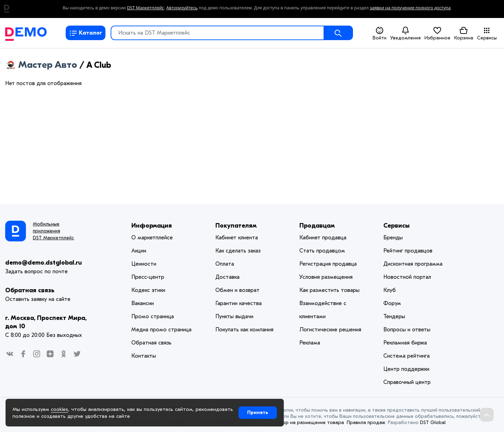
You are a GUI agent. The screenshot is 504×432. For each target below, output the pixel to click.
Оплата (225, 264)
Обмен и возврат (237, 290)
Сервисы (487, 34)
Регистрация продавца (328, 264)
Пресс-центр (148, 277)
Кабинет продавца (323, 238)
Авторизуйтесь (182, 8)
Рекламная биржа (405, 343)
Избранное (437, 33)
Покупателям (236, 226)
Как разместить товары (329, 290)
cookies (59, 409)
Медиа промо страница (161, 330)
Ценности (144, 264)
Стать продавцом (322, 251)
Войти (380, 34)
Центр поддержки (406, 369)
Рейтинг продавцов (408, 251)
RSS (109, 66)
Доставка (227, 277)
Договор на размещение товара (306, 422)
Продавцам (317, 226)
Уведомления (405, 33)
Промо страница (153, 316)
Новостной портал (407, 277)
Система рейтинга (407, 356)
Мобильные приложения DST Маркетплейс (53, 231)
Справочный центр (407, 382)
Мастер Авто (44, 65)
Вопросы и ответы (407, 330)
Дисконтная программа (413, 264)
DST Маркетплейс (145, 8)
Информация (152, 226)
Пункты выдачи (234, 316)
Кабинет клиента (237, 238)
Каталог (86, 33)
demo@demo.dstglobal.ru (44, 263)
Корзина (464, 33)
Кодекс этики (148, 290)
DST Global (433, 422)
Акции (139, 251)
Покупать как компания (244, 330)
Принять (258, 412)
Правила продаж (366, 422)
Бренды (393, 238)
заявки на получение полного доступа (410, 8)
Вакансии (143, 303)
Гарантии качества (239, 303)
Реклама (310, 343)
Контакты (144, 356)
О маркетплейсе (152, 238)
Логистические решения (330, 330)
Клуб (390, 290)
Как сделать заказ (238, 251)
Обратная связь (30, 290)
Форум (392, 303)
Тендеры (394, 316)
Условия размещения (326, 277)
